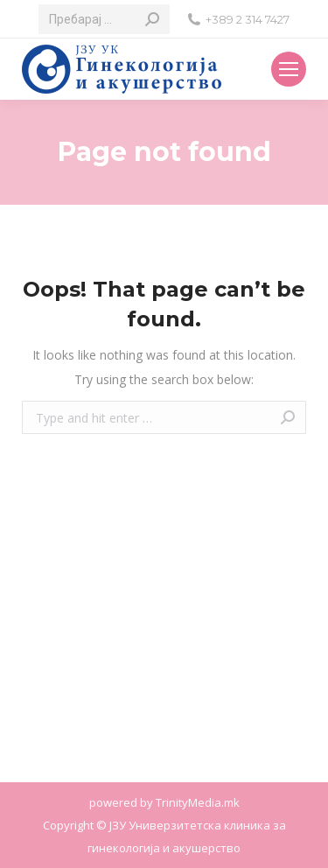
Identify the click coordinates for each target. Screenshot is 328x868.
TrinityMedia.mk (198, 802)
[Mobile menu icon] (289, 69)
